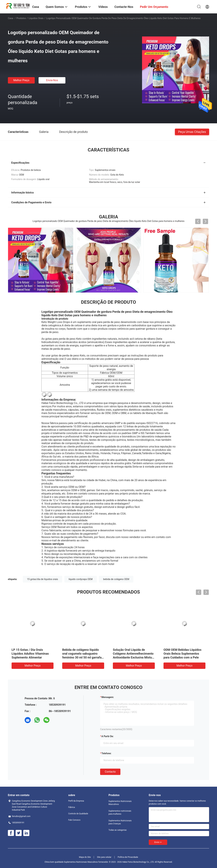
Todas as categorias (118, 830)
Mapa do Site (85, 857)
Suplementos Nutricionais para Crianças (120, 822)
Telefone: (106, 753)
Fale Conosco (74, 820)
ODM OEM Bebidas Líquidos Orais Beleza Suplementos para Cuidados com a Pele (182, 654)
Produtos (21, 18)
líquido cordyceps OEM (81, 579)
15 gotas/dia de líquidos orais (43, 579)
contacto (110, 772)
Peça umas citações (192, 132)
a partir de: (107, 736)
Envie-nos (52, 80)
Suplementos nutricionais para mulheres (120, 812)
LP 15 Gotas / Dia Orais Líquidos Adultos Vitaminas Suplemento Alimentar (30, 654)
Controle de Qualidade (78, 814)
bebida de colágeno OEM (116, 579)
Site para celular (104, 857)
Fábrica (72, 807)
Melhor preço (21, 80)
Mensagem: (108, 697)
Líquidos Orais (36, 18)
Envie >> (158, 842)
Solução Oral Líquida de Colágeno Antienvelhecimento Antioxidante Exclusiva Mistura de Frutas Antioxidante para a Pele (134, 657)
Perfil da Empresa (76, 801)
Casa (11, 18)
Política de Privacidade (128, 857)
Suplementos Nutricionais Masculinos (120, 803)
